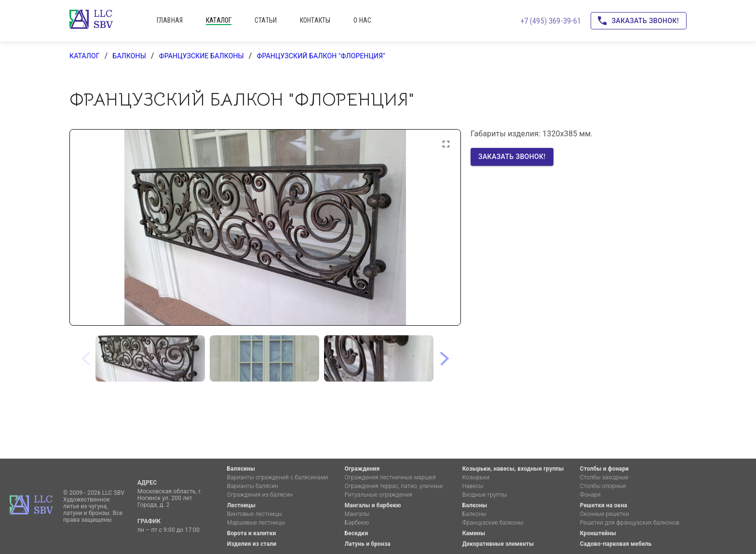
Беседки (357, 533)
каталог (219, 20)
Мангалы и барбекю (373, 505)
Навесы (473, 486)
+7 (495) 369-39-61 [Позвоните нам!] (551, 21)
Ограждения (362, 469)
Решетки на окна (604, 505)
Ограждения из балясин (260, 495)
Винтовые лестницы (255, 514)
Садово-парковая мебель (616, 544)
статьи (266, 20)
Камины (474, 533)
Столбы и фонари (604, 469)
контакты (315, 20)
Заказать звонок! (639, 21)
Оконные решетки (605, 514)
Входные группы (485, 495)
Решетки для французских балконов (630, 523)
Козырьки (476, 477)
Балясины (241, 469)
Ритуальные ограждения (378, 495)
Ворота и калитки (252, 533)
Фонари (590, 495)
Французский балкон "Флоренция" (321, 56)
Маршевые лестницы (256, 523)
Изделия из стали (252, 544)
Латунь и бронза (368, 544)
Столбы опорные (603, 486)
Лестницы (241, 505)
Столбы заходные (604, 477)
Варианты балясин (253, 486)
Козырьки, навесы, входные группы (513, 469)
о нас (362, 20)
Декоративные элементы (498, 544)
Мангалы (357, 514)
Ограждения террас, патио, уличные (394, 486)
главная (170, 20)
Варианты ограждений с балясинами (278, 477)
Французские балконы (202, 56)
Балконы (129, 56)
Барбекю (357, 523)
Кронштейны (598, 533)
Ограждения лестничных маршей (390, 477)
